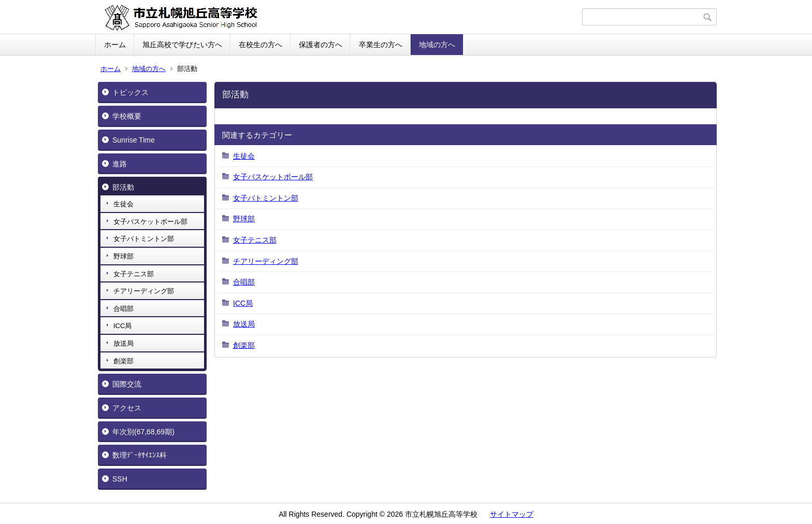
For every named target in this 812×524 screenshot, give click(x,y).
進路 (120, 164)
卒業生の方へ (381, 45)
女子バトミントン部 (144, 239)
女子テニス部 (134, 274)
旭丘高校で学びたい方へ (182, 45)
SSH (120, 479)
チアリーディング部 (144, 291)
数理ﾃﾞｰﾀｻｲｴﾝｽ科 (140, 455)
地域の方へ (437, 45)
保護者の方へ (321, 45)
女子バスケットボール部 (150, 222)
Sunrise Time (134, 140)
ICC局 (122, 326)
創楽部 (124, 361)
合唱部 (124, 309)
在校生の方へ (260, 45)
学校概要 (127, 116)
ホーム (115, 45)
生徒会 (124, 204)
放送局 (124, 343)
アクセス (127, 408)
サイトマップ (512, 514)
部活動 (123, 187)
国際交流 (127, 384)
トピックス (130, 92)
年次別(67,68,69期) (143, 432)
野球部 (124, 256)
